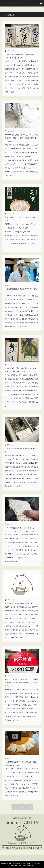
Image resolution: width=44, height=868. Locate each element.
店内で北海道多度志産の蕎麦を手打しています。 (21, 450)
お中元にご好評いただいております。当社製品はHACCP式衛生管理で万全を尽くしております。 (22, 683)
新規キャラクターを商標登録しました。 (20, 603)
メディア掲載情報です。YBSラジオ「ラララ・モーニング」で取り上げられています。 (21, 530)
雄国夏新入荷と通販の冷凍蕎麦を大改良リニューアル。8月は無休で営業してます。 (21, 370)
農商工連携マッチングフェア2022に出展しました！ (21, 219)
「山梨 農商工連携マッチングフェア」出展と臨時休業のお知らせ (21, 764)
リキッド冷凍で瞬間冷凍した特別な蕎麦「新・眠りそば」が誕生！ (20, 56)
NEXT (22, 807)
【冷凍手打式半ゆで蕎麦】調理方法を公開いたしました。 (21, 291)
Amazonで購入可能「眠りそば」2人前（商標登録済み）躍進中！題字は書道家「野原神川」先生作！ (21, 138)
